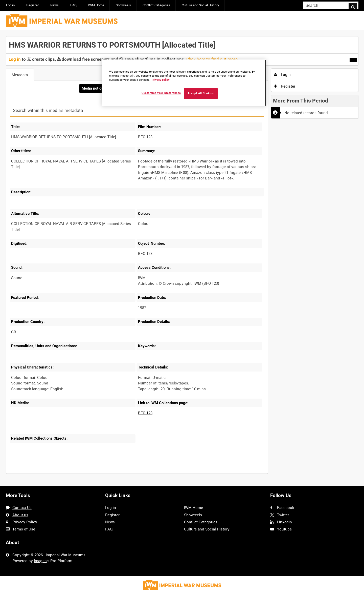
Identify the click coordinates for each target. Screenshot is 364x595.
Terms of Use (24, 529)
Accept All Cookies (201, 93)
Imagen (40, 561)
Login (282, 74)
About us (20, 515)
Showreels (123, 5)
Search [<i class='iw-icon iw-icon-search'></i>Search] (355, 5)
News (54, 5)
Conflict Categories (156, 5)
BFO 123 (145, 413)
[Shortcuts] (353, 59)
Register (32, 5)
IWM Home (96, 5)
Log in (10, 5)
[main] (182, 258)
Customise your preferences (161, 93)
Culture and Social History (200, 5)
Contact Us (22, 508)
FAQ (73, 5)
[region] (184, 83)
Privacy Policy (25, 522)
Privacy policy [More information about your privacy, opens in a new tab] (161, 80)
